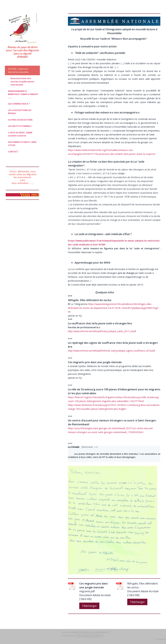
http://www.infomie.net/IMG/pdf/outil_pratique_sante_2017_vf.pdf (102, 331)
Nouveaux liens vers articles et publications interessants (22, 81)
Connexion (161, 639)
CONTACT (13, 152)
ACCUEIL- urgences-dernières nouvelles (18, 70)
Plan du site (68, 636)
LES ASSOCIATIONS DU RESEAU (20, 112)
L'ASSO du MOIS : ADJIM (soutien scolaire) (20, 134)
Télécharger (89, 606)
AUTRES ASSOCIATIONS (20, 120)
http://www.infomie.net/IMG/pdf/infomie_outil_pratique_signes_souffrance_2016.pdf (111, 351)
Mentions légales (71, 632)
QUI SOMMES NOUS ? (19, 104)
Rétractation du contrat (90, 636)
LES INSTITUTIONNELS (20, 126)
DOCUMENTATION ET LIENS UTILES (22, 144)
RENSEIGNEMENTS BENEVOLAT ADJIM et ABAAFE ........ (23, 94)
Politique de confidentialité (94, 632)
